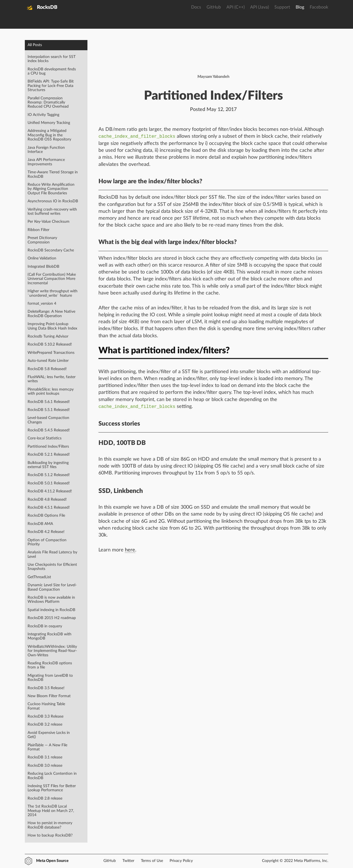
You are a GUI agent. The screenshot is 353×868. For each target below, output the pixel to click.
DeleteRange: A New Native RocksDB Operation (51, 314)
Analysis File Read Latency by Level (52, 554)
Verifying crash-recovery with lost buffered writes (52, 212)
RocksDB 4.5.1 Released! (49, 508)
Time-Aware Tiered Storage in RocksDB (53, 174)
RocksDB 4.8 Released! (47, 500)
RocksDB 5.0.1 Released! (49, 483)
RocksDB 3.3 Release (46, 716)
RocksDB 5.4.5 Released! (49, 430)
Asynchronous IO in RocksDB (53, 201)
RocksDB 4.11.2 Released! (50, 491)
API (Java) (260, 7)
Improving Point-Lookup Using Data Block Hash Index (52, 326)
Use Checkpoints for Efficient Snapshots (52, 567)
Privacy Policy (181, 861)
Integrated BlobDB (43, 267)
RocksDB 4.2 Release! (46, 532)
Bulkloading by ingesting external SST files (48, 465)
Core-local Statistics (45, 438)
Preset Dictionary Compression (42, 240)
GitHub (214, 7)
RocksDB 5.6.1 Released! (49, 402)
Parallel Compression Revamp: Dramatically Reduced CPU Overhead (48, 103)
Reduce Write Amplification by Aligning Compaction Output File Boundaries (51, 189)
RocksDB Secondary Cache (51, 250)
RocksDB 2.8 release (45, 798)
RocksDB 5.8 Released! (47, 369)
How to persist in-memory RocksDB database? (50, 825)
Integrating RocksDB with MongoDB (50, 636)
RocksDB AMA (40, 524)
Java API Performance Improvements (46, 162)
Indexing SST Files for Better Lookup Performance (52, 788)
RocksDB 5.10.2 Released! (50, 344)
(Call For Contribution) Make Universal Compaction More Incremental (52, 279)
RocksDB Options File (46, 516)
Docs (196, 7)
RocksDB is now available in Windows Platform (51, 600)
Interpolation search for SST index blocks (52, 59)
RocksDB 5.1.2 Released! (49, 475)
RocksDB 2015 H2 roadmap (52, 618)
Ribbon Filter (38, 230)
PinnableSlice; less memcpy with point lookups (51, 391)
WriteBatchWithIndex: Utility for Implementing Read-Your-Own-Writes (52, 651)
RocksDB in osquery (45, 626)
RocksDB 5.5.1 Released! (49, 410)
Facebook (319, 7)
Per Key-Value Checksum (49, 222)
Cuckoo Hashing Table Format (46, 706)
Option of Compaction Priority (47, 542)
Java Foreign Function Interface (46, 150)
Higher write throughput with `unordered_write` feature (53, 293)
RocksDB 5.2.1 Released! (49, 455)
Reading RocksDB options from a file (50, 665)
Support (282, 7)
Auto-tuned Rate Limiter (48, 361)
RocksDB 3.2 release (45, 724)
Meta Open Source (52, 861)
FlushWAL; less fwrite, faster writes (52, 379)
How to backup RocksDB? (50, 835)
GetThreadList (39, 577)
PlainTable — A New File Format (47, 747)
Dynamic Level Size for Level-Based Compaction (52, 587)
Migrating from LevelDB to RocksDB (50, 678)
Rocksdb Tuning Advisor (48, 336)
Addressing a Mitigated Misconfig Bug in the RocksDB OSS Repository (49, 135)
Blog (300, 7)
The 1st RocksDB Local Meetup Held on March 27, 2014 (51, 811)
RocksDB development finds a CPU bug (52, 71)
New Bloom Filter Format (49, 696)
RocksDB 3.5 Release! (46, 688)
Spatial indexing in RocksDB (51, 610)
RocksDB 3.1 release (45, 757)
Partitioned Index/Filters (48, 447)
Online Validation (42, 258)
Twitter (128, 861)
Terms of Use (152, 861)
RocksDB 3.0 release (45, 766)
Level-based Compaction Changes (48, 420)
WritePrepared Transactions (51, 353)
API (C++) (236, 7)
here (130, 550)
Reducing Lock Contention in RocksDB (52, 776)
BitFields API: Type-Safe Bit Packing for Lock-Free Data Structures (51, 86)
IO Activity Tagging (43, 115)
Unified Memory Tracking (49, 123)
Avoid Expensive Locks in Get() (49, 735)
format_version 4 (42, 304)
